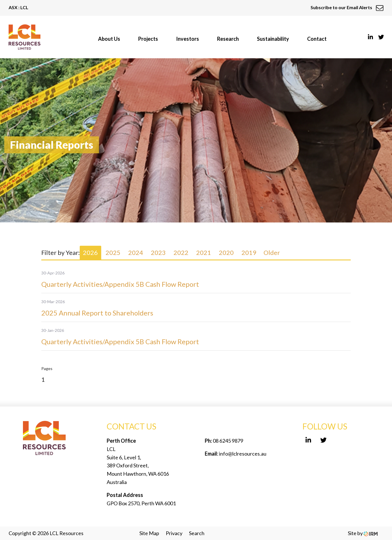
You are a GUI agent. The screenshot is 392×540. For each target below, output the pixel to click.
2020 (226, 252)
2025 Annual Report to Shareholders (97, 313)
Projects (148, 39)
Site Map (149, 533)
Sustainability (273, 39)
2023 (158, 252)
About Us (109, 39)
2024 (136, 252)
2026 (90, 252)
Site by (363, 533)
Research (228, 39)
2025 (113, 252)
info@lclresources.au (243, 454)
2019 (249, 252)
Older (272, 252)
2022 (181, 252)
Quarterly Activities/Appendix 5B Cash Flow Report (120, 284)
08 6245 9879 (228, 441)
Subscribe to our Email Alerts (347, 7)
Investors (188, 39)
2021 (204, 252)
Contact (317, 39)
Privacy (174, 533)
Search (197, 533)
